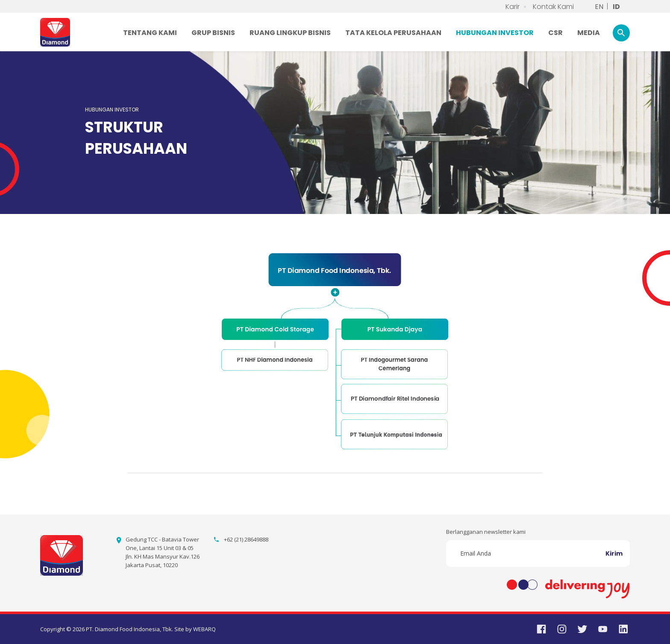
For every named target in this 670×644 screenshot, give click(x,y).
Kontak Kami (553, 7)
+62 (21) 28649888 (246, 539)
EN (599, 7)
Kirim (614, 553)
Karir (513, 7)
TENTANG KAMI (150, 33)
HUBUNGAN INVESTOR (495, 33)
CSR (555, 33)
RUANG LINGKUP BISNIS (290, 33)
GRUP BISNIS (213, 33)
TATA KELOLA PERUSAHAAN (393, 33)
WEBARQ (204, 629)
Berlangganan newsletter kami (486, 532)
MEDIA (589, 33)
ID (616, 7)
